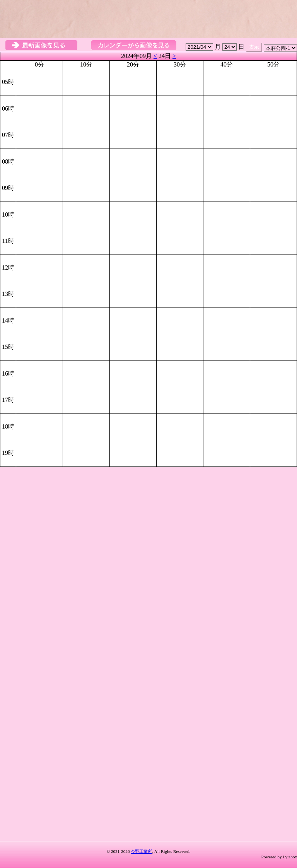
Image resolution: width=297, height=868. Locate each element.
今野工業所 (141, 851)
